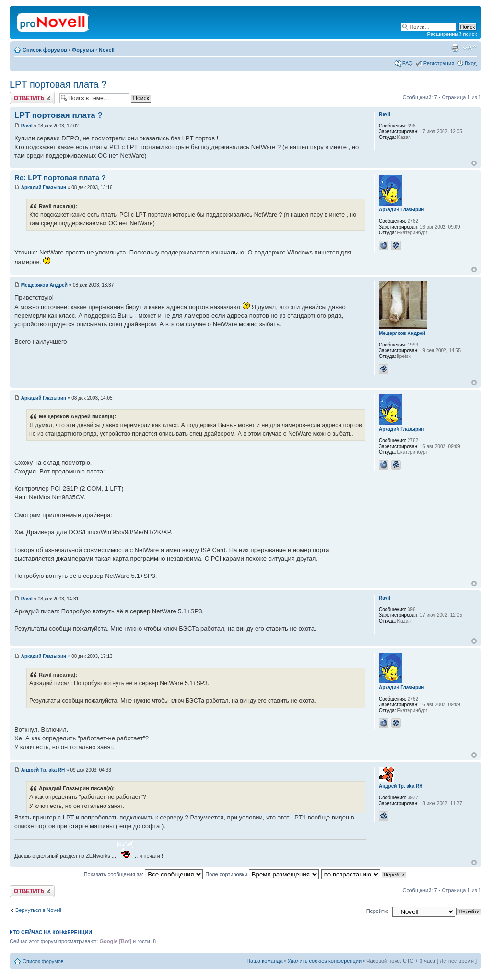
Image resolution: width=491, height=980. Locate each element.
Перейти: (378, 911)
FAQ (408, 63)
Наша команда (264, 961)
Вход (471, 63)
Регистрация (439, 63)
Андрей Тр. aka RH (43, 770)
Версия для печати (455, 48)
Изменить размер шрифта (470, 48)
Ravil (27, 126)
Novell (107, 50)
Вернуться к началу (474, 163)
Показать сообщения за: (144, 874)
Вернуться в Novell (38, 910)
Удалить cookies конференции (325, 961)
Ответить (32, 98)
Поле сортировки (262, 874)
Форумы (83, 50)
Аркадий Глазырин (44, 188)
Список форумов (45, 50)
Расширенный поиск (452, 34)
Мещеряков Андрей (44, 285)
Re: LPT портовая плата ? (60, 178)
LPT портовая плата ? (58, 84)
